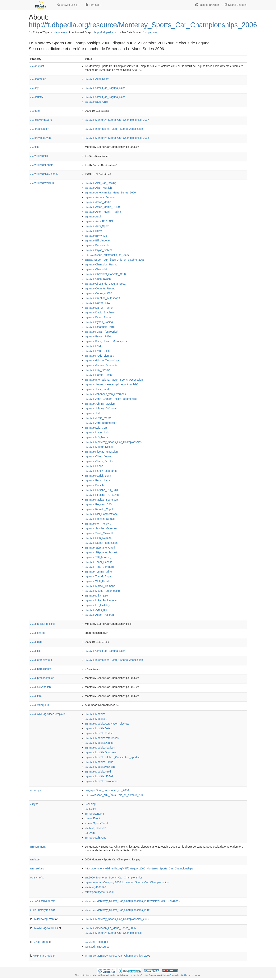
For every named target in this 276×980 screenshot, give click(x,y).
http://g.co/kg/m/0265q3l (99, 892)
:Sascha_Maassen (101, 528)
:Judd (93, 413)
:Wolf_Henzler (98, 581)
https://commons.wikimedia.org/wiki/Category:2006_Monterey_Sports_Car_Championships (139, 868)
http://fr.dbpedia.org (106, 32)
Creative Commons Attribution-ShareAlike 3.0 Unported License (171, 975)
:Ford (93, 346)
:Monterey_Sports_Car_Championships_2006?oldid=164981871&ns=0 (132, 901)
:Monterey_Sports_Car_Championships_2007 (117, 120)
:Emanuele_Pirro (100, 327)
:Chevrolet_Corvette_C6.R (106, 274)
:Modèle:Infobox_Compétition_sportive (113, 757)
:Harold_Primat (99, 375)
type (34, 804)
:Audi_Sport (97, 79)
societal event (59, 32)
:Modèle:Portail (99, 733)
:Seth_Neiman (98, 538)
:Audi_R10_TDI (99, 221)
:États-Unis (96, 102)
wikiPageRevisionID (44, 174)
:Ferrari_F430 (98, 336)
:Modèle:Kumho (99, 762)
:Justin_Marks (98, 418)
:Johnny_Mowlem (100, 404)
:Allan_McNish (98, 188)
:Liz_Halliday (97, 605)
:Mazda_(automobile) (102, 591)
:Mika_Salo (96, 596)
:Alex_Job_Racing (101, 183)
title (34, 147)
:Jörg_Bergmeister (101, 423)
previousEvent (41, 138)
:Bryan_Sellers (98, 250)
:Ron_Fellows (98, 524)
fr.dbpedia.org (151, 32)
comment (38, 847)
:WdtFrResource (97, 947)
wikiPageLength (42, 165)
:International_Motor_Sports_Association (114, 129)
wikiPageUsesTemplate (48, 714)
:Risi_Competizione (101, 514)
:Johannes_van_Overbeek (105, 394)
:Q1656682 (95, 828)
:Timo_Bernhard (99, 567)
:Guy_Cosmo (98, 370)
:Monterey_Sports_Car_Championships (113, 442)
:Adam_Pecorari (99, 615)
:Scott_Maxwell (99, 533)
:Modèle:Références (102, 738)
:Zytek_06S (97, 610)
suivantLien (41, 687)
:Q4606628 (95, 887)
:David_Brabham (100, 312)
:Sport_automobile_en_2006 (107, 255)
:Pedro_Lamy (98, 480)
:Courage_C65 (98, 293)
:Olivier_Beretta (99, 461)
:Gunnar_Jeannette (101, 365)
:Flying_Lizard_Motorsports (106, 341)
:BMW (93, 231)
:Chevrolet (96, 269)
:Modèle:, (95, 714)
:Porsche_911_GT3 (101, 490)
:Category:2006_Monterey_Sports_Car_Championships (127, 882)
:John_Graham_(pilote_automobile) (111, 399)
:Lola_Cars (96, 428)
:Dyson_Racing (99, 322)
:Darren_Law (97, 303)
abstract (37, 66)
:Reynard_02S (98, 504)
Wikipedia (111, 975)
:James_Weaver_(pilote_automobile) (112, 384)
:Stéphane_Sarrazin (102, 552)
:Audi (93, 216)
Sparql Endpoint (236, 5)
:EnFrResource (96, 942)
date (35, 111)
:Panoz (94, 466)
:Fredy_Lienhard (99, 356)
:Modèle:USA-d (99, 776)
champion (38, 79)
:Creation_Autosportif (102, 298)
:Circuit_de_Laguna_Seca (105, 88)
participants (41, 669)
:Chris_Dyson (98, 279)
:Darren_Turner (99, 308)
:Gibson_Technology (102, 360)
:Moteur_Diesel (99, 447)
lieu (36, 651)
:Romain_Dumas (100, 519)
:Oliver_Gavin (98, 456)
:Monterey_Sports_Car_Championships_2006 (118, 910)
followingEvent (41, 120)
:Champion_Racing (101, 264)
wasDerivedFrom (43, 901)
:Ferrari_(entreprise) (102, 332)
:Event (90, 809)
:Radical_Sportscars (102, 500)
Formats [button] (93, 5)
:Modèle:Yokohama (101, 781)
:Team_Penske (99, 562)
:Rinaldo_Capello (100, 509)
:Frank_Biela (97, 351)
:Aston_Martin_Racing (103, 212)
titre (36, 696)
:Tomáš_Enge (98, 576)
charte (37, 633)
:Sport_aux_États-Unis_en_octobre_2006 (115, 260)
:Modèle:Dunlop (99, 743)
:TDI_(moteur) (98, 557)
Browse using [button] (69, 5)
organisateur (41, 660)
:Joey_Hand (97, 389)
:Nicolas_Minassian (101, 452)
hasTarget (40, 942)
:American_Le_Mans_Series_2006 (110, 193)
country (37, 97)
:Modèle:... (96, 719)
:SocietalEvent (95, 838)
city (34, 88)
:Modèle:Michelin (100, 767)
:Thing (90, 804)
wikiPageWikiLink (43, 183)
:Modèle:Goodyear (101, 752)
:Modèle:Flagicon (100, 748)
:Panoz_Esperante (101, 471)
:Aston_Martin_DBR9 (102, 207)
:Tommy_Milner (99, 572)
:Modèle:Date (98, 728)
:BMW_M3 (96, 236)
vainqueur (40, 705)
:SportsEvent (94, 814)
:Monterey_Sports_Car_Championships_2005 (117, 138)
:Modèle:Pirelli (98, 772)
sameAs (37, 878)
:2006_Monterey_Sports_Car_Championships (114, 878)
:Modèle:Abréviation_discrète (107, 724)
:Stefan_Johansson (101, 543)
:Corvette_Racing (100, 288)
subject (36, 790)
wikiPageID (39, 156)
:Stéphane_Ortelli (100, 548)
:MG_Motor (96, 437)
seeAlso (37, 868)
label (35, 859)
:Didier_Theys (98, 317)
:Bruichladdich (98, 245)
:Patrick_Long (98, 476)
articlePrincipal (42, 624)
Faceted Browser (207, 5)
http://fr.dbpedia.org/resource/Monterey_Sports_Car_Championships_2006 (143, 25)
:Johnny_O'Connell (101, 408)
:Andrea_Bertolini (100, 197)
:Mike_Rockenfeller (101, 600)
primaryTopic (43, 956)
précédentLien (42, 678)
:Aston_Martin (98, 202)
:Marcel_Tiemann (100, 586)
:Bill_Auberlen (98, 240)
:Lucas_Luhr (97, 432)
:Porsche (95, 485)
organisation (40, 129)
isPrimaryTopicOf (43, 910)
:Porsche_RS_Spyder (103, 495)
